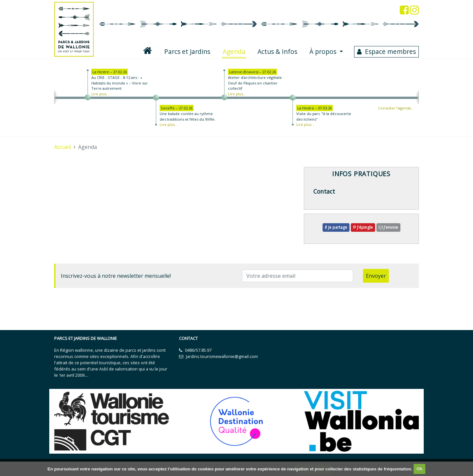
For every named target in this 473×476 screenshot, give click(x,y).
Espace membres (390, 51)
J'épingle (363, 227)
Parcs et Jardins (187, 51)
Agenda (235, 51)
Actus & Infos (277, 51)
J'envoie (388, 227)
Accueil (63, 147)
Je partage (336, 227)
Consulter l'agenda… (396, 108)
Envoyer (376, 276)
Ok (419, 469)
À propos (324, 51)
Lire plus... (100, 94)
